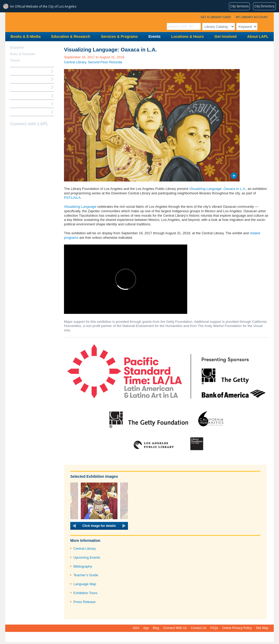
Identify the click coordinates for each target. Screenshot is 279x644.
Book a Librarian (23, 104)
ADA (136, 628)
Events (154, 37)
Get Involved (226, 37)
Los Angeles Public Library (70, 22)
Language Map (85, 584)
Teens (15, 60)
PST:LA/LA (72, 198)
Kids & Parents (23, 54)
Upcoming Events (87, 557)
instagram (23, 134)
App (146, 628)
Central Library (85, 549)
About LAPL (258, 37)
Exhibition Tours (85, 593)
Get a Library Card (216, 17)
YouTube (32, 134)
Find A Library (21, 112)
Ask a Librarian (22, 95)
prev (74, 526)
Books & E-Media (25, 37)
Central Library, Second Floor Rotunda (93, 62)
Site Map (262, 628)
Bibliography (83, 566)
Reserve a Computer (26, 87)
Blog (156, 628)
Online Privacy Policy (237, 628)
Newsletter (41, 134)
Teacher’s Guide (86, 575)
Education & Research (71, 37)
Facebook (13, 134)
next (124, 526)
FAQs (214, 628)
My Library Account (252, 17)
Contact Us (199, 628)
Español (17, 47)
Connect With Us (175, 628)
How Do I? (18, 71)
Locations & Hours (187, 37)
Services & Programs (119, 37)
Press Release (85, 602)
